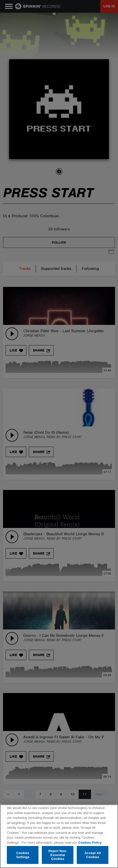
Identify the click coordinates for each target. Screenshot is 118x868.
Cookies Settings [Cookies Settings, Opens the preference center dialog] (23, 855)
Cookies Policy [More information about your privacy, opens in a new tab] (90, 843)
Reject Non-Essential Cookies (58, 855)
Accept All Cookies (93, 855)
